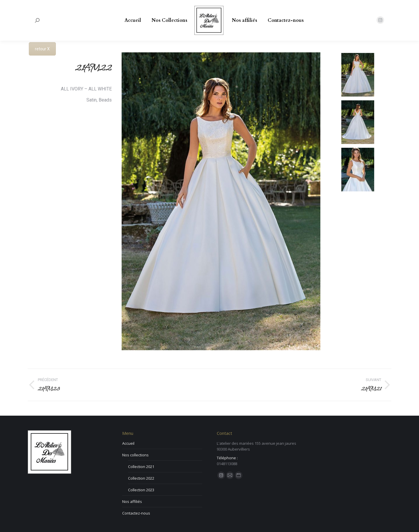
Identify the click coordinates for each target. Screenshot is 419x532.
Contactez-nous (136, 513)
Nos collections (135, 455)
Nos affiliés (132, 501)
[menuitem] (133, 20)
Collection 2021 (141, 467)
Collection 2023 (141, 490)
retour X (42, 49)
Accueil (128, 443)
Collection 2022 (141, 478)
